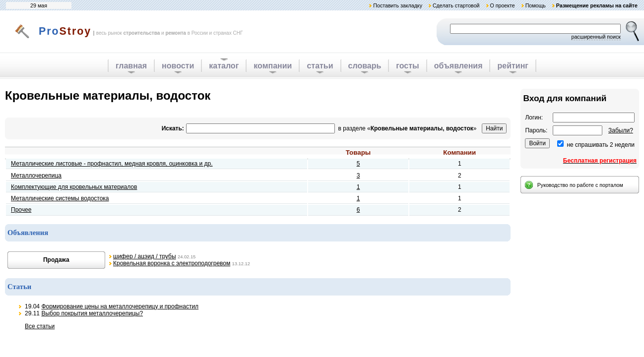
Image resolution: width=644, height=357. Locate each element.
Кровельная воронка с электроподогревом (172, 263)
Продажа (56, 260)
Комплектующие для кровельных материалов (74, 187)
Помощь (536, 5)
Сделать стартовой (456, 5)
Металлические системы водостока (60, 198)
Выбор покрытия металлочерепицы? (92, 313)
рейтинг (513, 66)
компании (273, 66)
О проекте (502, 5)
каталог (224, 66)
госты (407, 66)
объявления (458, 66)
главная (131, 66)
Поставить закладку (398, 5)
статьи (320, 66)
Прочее (21, 210)
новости (178, 66)
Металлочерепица (36, 176)
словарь (365, 66)
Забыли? (621, 130)
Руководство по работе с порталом (580, 185)
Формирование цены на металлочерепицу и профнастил (120, 306)
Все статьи (40, 326)
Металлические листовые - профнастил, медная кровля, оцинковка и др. (112, 164)
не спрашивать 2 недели (601, 145)
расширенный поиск (596, 37)
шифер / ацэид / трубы (145, 256)
